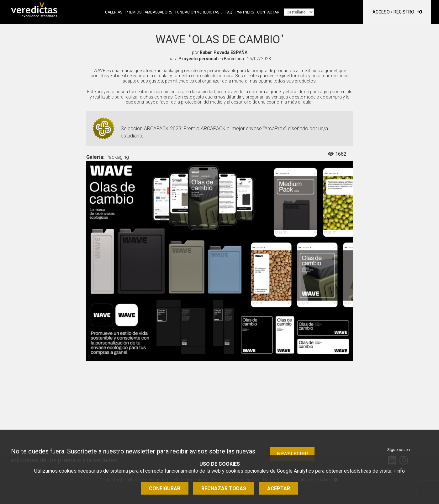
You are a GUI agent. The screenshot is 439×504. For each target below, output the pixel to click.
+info (399, 471)
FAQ (229, 12)
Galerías (114, 12)
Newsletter (292, 454)
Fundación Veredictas (197, 12)
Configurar (165, 488)
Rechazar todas (224, 488)
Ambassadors (158, 12)
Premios (133, 12)
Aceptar (279, 488)
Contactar (268, 12)
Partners (245, 12)
